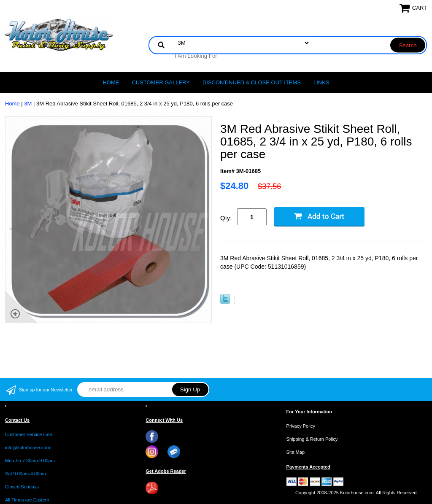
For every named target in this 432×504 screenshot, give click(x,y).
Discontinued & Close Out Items (252, 82)
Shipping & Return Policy (312, 439)
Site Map (296, 452)
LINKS (321, 82)
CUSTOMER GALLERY (161, 82)
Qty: (226, 218)
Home (111, 82)
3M (28, 104)
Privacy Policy (301, 426)
